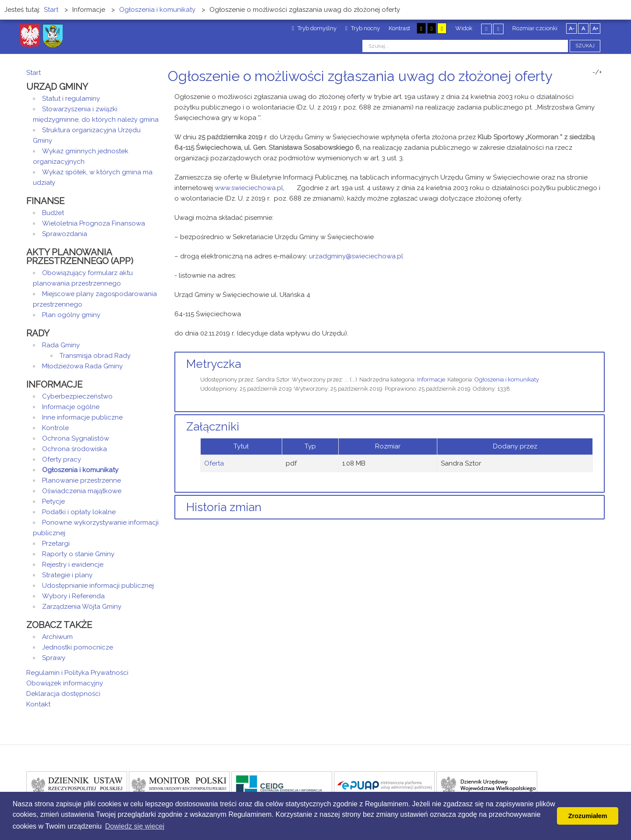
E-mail (602, 93)
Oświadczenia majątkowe (82, 491)
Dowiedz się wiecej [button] (135, 826)
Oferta (214, 463)
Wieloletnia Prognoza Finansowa (94, 223)
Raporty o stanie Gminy (78, 554)
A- (572, 28)
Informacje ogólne (71, 407)
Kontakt (38, 704)
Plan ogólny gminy (71, 315)
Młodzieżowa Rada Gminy (82, 366)
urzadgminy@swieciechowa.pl (356, 256)
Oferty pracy (62, 459)
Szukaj (585, 46)
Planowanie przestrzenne (82, 480)
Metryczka (214, 364)
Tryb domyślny (314, 28)
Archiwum (57, 637)
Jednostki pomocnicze (78, 647)
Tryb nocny (363, 28)
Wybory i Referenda (73, 596)
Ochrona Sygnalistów (76, 438)
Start (34, 73)
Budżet (53, 213)
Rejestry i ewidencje (73, 565)
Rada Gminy (61, 345)
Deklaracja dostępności (63, 694)
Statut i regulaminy (71, 99)
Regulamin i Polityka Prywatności (77, 673)
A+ (595, 28)
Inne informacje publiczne (82, 417)
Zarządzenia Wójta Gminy (82, 607)
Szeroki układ (498, 29)
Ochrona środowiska (74, 449)
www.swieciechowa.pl (249, 188)
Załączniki (213, 427)
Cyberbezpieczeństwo (77, 396)
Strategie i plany (67, 575)
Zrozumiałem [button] (588, 816)
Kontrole (55, 428)
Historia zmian (224, 507)
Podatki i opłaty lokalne (79, 512)
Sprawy (54, 658)
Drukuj (592, 93)
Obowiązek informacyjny (65, 683)
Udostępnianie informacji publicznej (98, 586)
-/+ (597, 72)
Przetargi (56, 544)
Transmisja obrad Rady (95, 356)
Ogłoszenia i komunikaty (507, 379)
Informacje (431, 379)
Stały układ (486, 29)
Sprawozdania (65, 234)
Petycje (53, 501)
